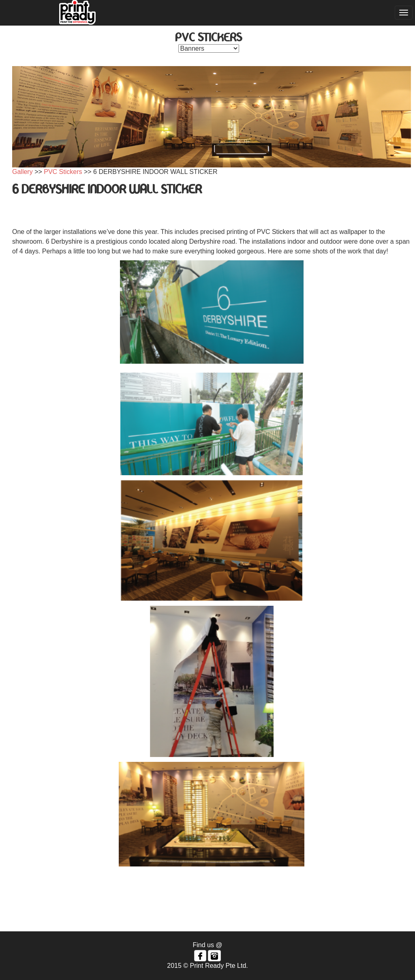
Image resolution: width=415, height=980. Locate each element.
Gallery (22, 172)
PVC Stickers (63, 172)
